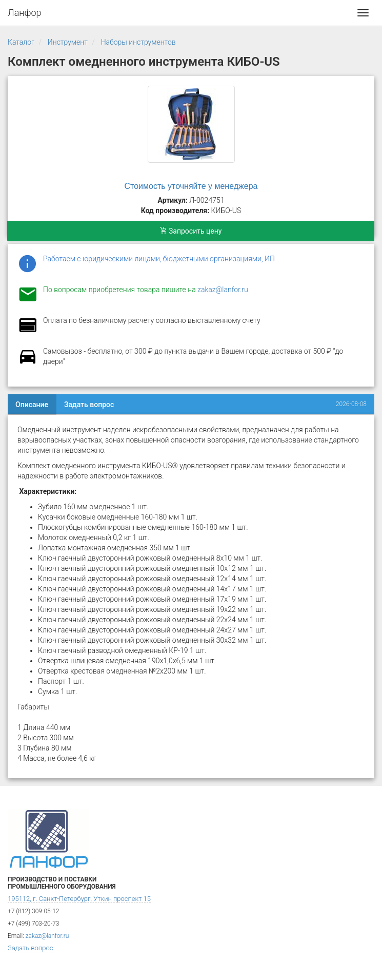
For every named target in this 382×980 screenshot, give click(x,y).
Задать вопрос (89, 405)
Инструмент (68, 42)
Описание (32, 405)
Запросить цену (191, 231)
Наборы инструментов (138, 42)
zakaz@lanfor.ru (223, 290)
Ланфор (25, 13)
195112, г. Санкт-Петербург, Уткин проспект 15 (79, 899)
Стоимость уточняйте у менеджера (191, 186)
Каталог (21, 42)
